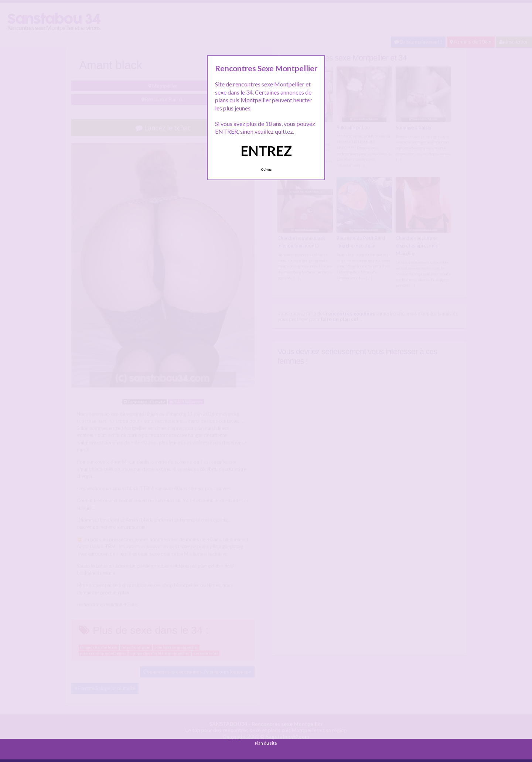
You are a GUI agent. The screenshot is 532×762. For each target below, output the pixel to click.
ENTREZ (266, 151)
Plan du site (266, 743)
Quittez (266, 170)
